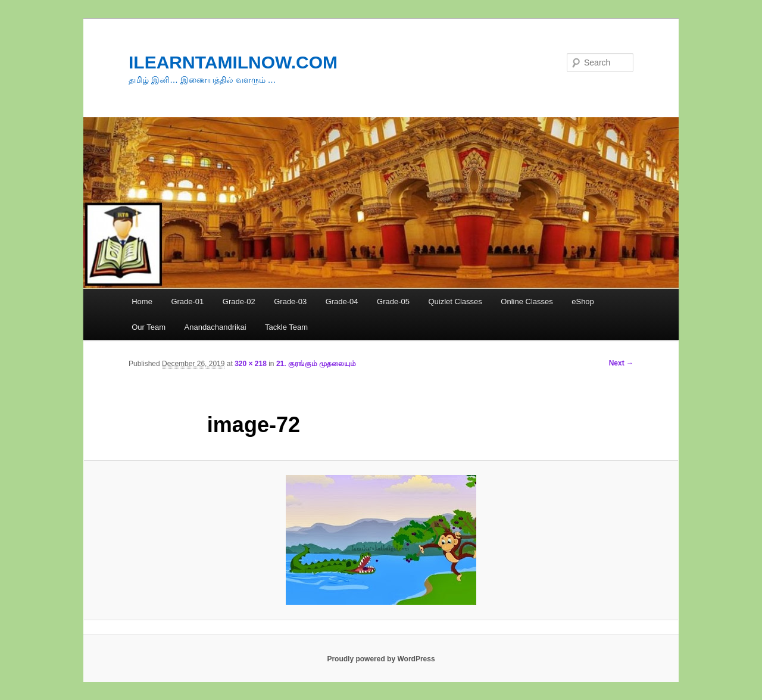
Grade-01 (187, 301)
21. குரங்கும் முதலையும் (316, 364)
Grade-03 (290, 301)
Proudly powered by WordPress (381, 659)
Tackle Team (286, 327)
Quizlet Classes (455, 301)
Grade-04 (342, 301)
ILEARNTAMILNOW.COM (233, 62)
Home (142, 301)
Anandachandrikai (216, 327)
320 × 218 (251, 364)
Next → (621, 363)
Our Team (149, 327)
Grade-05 (393, 301)
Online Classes (527, 301)
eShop (583, 301)
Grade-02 (239, 301)
